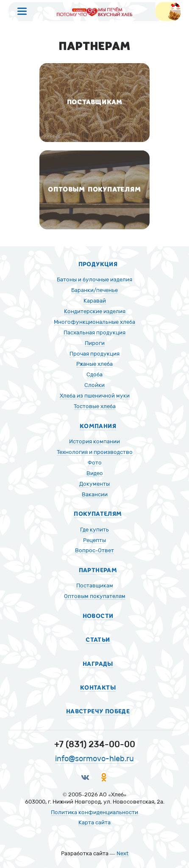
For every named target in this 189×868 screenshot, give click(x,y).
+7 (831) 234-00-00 (95, 744)
